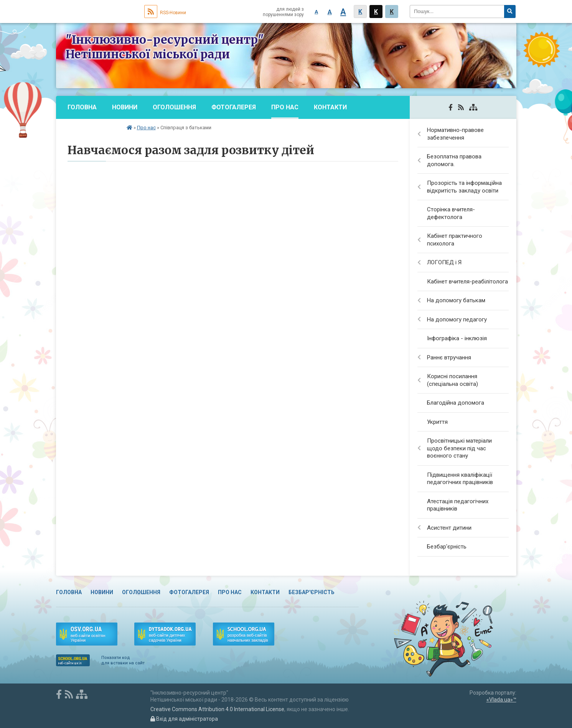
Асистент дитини (449, 528)
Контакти (330, 107)
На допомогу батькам (456, 300)
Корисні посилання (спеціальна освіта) (452, 380)
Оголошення (174, 107)
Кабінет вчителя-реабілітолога (467, 282)
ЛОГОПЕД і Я (444, 262)
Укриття (437, 422)
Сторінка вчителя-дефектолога (451, 213)
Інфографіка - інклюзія (457, 338)
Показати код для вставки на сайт (123, 660)
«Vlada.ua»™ (501, 700)
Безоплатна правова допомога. (454, 160)
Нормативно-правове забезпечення (455, 134)
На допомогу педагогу (457, 320)
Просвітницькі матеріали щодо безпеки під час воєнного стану (459, 448)
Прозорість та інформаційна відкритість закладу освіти (464, 187)
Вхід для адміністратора (184, 719)
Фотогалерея (234, 107)
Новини (125, 107)
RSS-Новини (165, 13)
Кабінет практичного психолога (455, 240)
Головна (82, 107)
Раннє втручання (449, 357)
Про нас (285, 107)
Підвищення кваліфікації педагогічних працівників (460, 479)
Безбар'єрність (93, 130)
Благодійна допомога (456, 403)
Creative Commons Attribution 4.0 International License (217, 709)
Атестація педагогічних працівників (458, 505)
